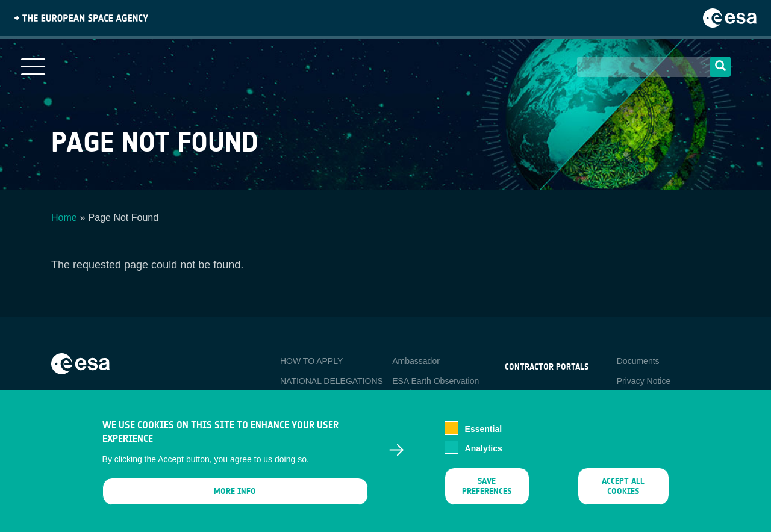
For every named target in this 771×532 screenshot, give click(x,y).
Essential (483, 436)
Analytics (484, 455)
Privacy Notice (644, 381)
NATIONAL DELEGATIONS (332, 381)
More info (235, 497)
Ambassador (416, 361)
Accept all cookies (623, 492)
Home (64, 218)
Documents (638, 361)
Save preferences (487, 492)
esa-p (515, 395)
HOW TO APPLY (311, 361)
